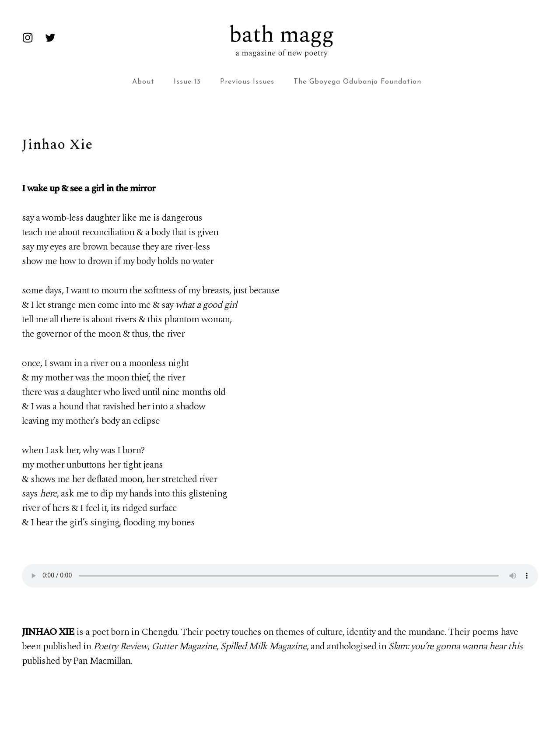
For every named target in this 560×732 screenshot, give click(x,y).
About (143, 82)
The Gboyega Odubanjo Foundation (357, 82)
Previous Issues (247, 82)
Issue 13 (187, 82)
